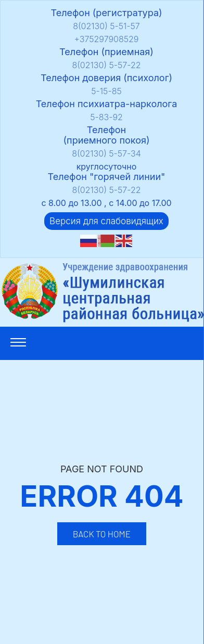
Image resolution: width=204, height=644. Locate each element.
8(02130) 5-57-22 (106, 65)
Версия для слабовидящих (106, 221)
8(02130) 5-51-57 (106, 26)
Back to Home (102, 534)
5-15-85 (106, 91)
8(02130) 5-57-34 (106, 153)
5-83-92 (106, 117)
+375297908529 (107, 39)
